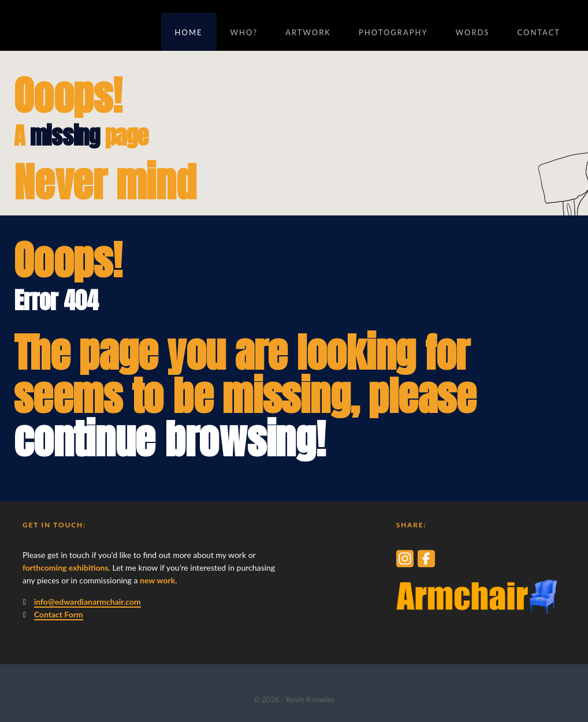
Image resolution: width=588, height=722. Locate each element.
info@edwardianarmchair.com (88, 602)
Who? (244, 32)
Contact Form (59, 614)
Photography (393, 32)
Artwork (308, 32)
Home (189, 32)
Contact (539, 32)
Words (473, 32)
